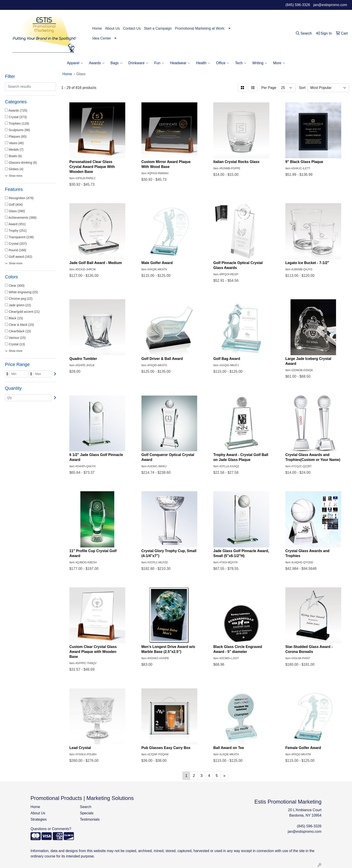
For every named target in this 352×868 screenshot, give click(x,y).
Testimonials (90, 819)
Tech (241, 63)
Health (203, 63)
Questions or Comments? (51, 829)
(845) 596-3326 (298, 5)
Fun (159, 63)
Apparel (75, 63)
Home (97, 28)
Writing (260, 63)
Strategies (39, 819)
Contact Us (132, 28)
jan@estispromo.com (330, 5)
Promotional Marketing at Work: (200, 28)
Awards (97, 63)
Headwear (180, 63)
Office (223, 63)
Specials (87, 813)
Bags (116, 63)
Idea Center (102, 38)
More (279, 63)
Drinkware (138, 63)
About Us (112, 28)
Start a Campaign (158, 28)
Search (86, 807)
